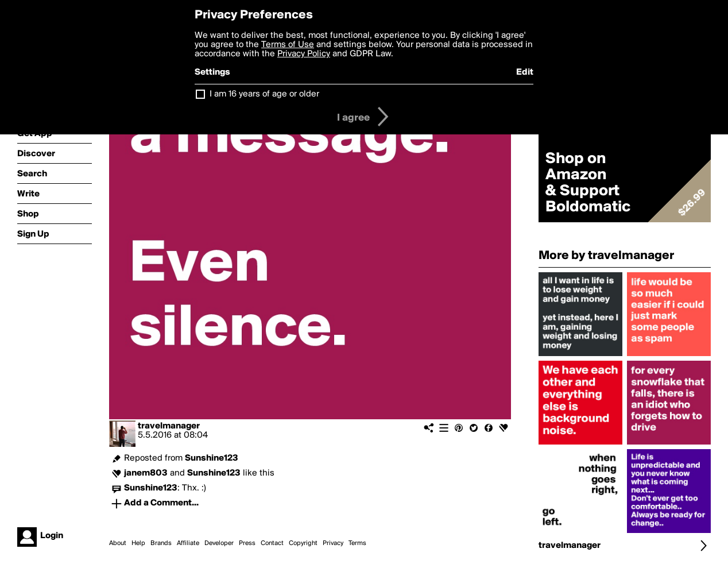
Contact (272, 543)
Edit (525, 72)
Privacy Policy (304, 54)
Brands (161, 543)
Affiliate (188, 543)
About (118, 543)
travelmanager (169, 426)
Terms (357, 543)
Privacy (333, 543)
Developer (219, 543)
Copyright (303, 543)
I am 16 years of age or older (264, 94)
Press (247, 543)
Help (138, 543)
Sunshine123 (212, 458)
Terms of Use (288, 45)
